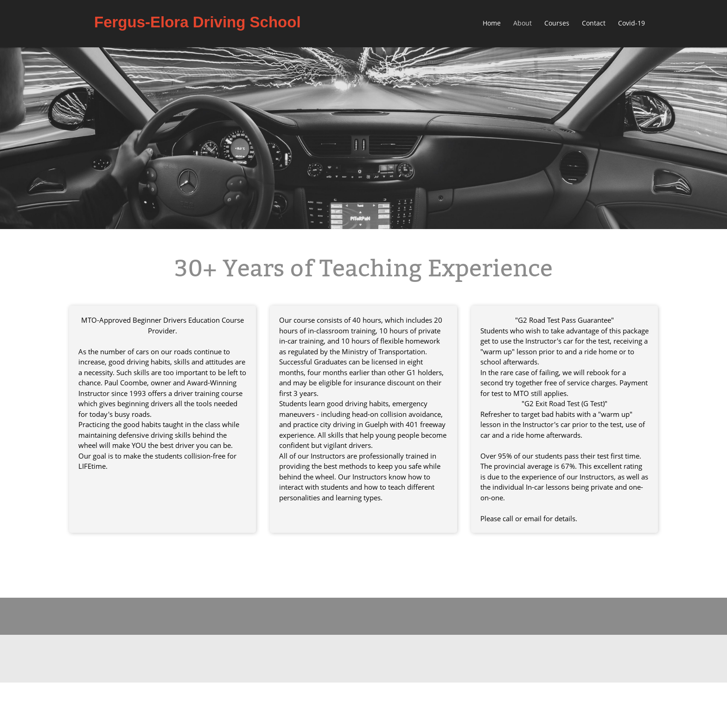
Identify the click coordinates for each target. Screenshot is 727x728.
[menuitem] (492, 24)
